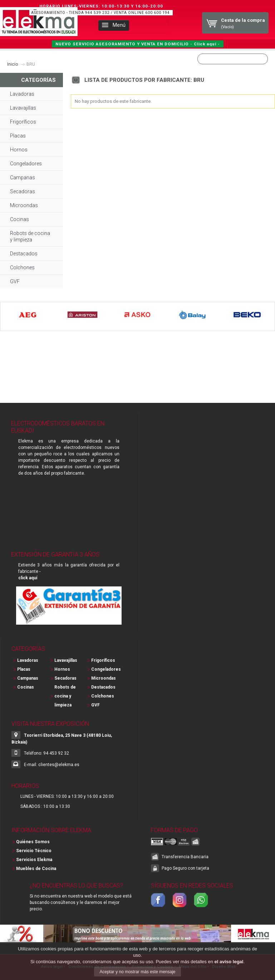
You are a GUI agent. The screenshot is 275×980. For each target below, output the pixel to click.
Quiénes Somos (33, 842)
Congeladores (26, 164)
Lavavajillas (23, 108)
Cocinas (19, 219)
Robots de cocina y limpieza (30, 236)
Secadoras (23, 191)
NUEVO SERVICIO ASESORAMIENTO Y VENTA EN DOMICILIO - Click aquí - (138, 44)
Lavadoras (22, 94)
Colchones (22, 267)
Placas (18, 136)
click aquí (28, 578)
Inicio (13, 64)
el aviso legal (229, 962)
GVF (15, 281)
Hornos (19, 150)
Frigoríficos (23, 122)
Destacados (24, 254)
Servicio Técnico (34, 851)
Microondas (24, 205)
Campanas (23, 177)
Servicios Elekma (34, 860)
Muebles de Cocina (36, 869)
